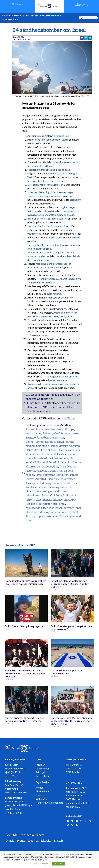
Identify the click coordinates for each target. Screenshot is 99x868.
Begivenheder (43, 776)
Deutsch (33, 841)
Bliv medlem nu (17, 4)
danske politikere (70, 446)
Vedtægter (41, 799)
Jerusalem (75, 200)
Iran (52, 471)
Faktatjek (41, 772)
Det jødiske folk (58, 458)
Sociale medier (10, 20)
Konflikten (68, 419)
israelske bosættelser (62, 479)
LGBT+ (76, 237)
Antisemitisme (35, 429)
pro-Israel (59, 504)
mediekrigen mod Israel (52, 491)
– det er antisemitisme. (60, 346)
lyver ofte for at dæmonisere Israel (46, 181)
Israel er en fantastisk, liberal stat (45, 219)
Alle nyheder (42, 768)
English (58, 841)
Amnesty (54, 173)
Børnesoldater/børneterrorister (45, 438)
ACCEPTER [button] (58, 864)
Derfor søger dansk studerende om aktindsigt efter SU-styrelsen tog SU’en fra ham (72, 721)
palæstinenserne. (59, 380)
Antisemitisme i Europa (60, 429)
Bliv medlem (7, 15)
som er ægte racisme (50, 294)
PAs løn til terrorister (39, 504)
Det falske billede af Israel (42, 450)
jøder (33, 241)
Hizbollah (42, 471)
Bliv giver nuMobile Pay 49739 (82, 5)
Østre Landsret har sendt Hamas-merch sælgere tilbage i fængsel (25, 720)
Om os (39, 795)
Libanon (31, 491)
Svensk (21, 841)
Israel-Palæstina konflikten (52, 475)
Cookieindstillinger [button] (41, 864)
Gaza (63, 467)
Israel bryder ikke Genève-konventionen (49, 226)
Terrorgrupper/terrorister (41, 516)
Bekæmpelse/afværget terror (61, 433)
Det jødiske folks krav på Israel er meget (49, 185)
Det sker (46, 15)
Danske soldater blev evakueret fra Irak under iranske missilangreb (26, 583)
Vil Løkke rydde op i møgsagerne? (25, 626)
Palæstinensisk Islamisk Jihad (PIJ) (55, 500)
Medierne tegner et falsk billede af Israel (49, 170)
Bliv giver (19, 15)
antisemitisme (61, 136)
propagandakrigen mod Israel (44, 508)
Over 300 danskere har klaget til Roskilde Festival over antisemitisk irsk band (26, 674)
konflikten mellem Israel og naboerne (49, 487)
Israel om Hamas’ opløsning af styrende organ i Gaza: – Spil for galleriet (70, 584)
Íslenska (46, 841)
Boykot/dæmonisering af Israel (45, 442)
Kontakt (40, 788)
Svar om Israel (33, 16)
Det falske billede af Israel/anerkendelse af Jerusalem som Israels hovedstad (53, 454)
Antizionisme (34, 136)
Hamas (72, 467)
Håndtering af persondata (49, 803)
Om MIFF (56, 16)
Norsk (10, 841)
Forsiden (40, 765)
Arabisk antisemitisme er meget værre (48, 140)
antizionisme (33, 433)
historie (30, 471)
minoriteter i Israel (37, 496)
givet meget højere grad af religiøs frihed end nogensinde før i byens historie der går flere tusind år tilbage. (54, 211)
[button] (82, 38)
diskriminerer (55, 237)
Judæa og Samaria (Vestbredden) (60, 483)
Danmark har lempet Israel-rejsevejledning (68, 672)
